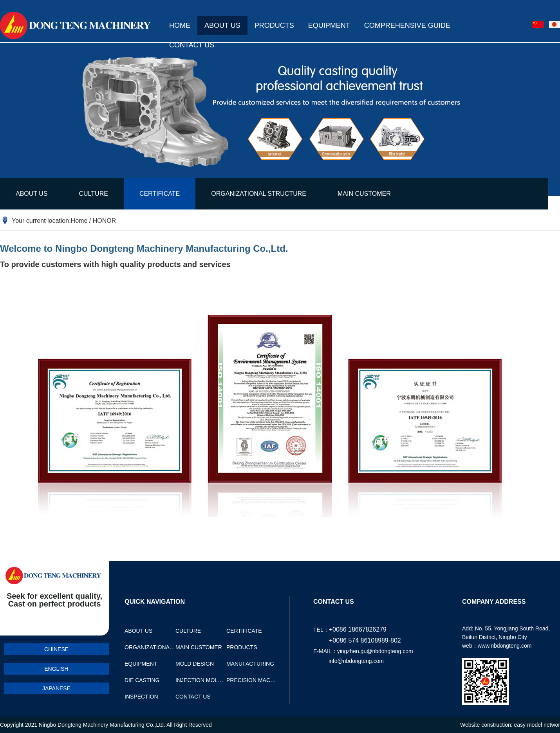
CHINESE (56, 649)
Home (79, 221)
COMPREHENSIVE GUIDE (407, 25)
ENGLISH (56, 669)
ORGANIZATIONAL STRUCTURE (259, 194)
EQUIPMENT (329, 25)
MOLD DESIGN (195, 664)
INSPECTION (141, 697)
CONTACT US (192, 45)
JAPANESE (56, 688)
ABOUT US (222, 25)
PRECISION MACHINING (252, 680)
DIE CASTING (142, 680)
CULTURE (94, 194)
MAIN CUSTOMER (364, 194)
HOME (180, 25)
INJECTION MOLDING (201, 680)
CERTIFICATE (160, 194)
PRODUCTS (274, 25)
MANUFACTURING (250, 664)
